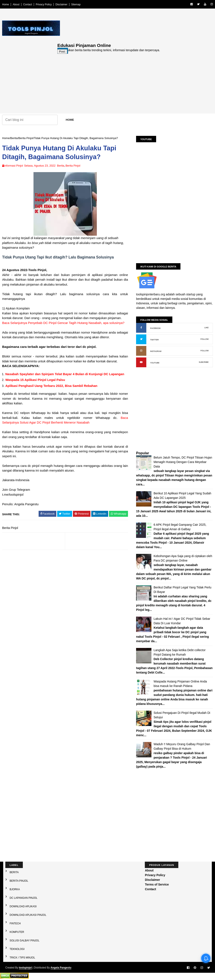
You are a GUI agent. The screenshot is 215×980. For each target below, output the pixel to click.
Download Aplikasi (23, 906)
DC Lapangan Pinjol (23, 898)
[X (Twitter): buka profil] (141, 339)
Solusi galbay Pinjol (25, 941)
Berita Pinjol (26, 138)
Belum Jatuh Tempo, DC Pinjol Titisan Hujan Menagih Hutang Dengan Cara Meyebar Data (183, 462)
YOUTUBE (155, 363)
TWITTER (154, 340)
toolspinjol (25, 968)
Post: (62, 52)
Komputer (17, 932)
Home (6, 4)
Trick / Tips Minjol (22, 958)
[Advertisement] (135, 84)
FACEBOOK (155, 328)
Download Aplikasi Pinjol (28, 915)
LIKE (206, 328)
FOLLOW (205, 339)
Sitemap (76, 4)
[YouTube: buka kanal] (141, 362)
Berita (14, 138)
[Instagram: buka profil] (141, 351)
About (16, 4)
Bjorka (15, 889)
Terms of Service (157, 884)
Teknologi (17, 949)
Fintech (15, 923)
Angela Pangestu (61, 968)
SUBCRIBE (204, 362)
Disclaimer (61, 4)
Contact (28, 4)
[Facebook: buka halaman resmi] (141, 328)
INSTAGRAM (156, 351)
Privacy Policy (44, 4)
